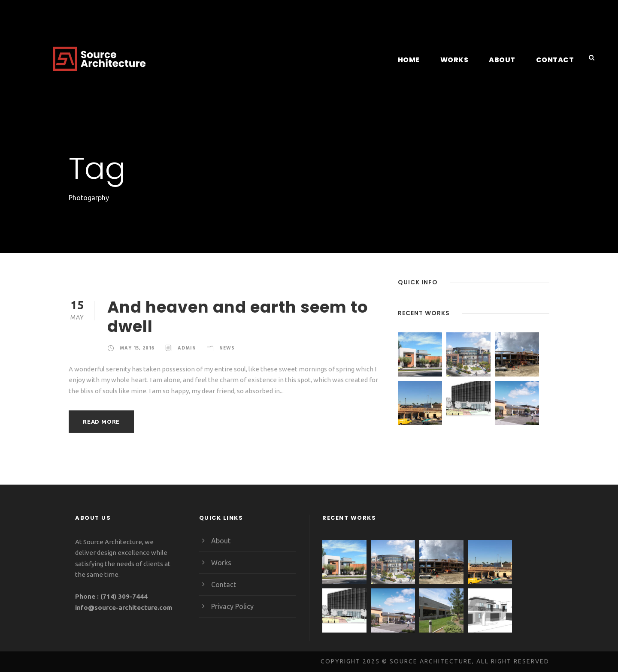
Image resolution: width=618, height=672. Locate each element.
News (226, 348)
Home (414, 60)
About (506, 60)
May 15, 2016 (137, 348)
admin (186, 348)
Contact (556, 60)
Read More (101, 421)
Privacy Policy (233, 606)
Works (459, 60)
